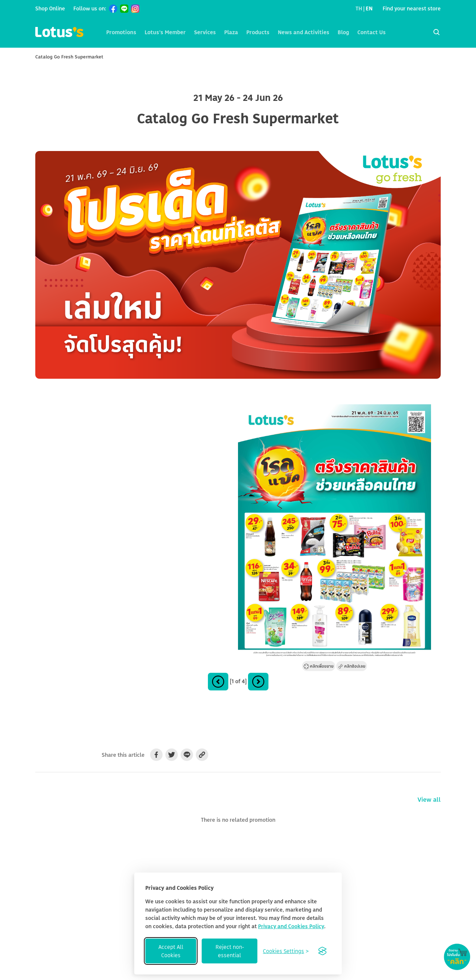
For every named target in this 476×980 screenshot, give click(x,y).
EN (369, 8)
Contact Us (372, 32)
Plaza (231, 32)
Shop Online (50, 8)
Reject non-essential (230, 951)
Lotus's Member (165, 32)
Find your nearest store (412, 8)
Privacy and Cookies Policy (291, 926)
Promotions (121, 32)
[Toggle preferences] (286, 951)
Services (205, 32)
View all (429, 799)
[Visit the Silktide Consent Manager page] (322, 951)
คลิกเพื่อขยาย (319, 666)
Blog (343, 32)
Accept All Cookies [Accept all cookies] (171, 951)
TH (359, 8)
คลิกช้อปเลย (352, 666)
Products (258, 32)
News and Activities (304, 32)
